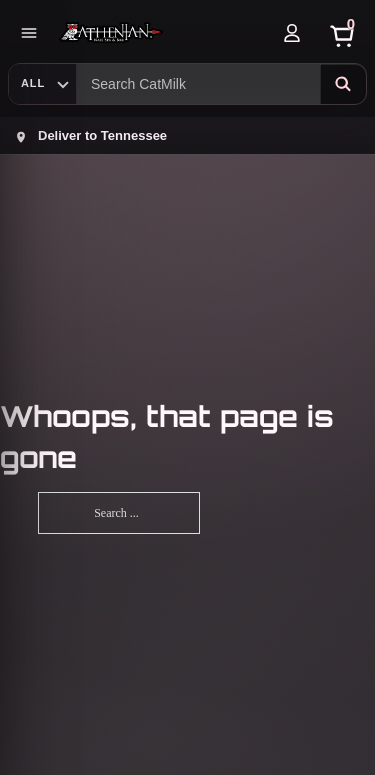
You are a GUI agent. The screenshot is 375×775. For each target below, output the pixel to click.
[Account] (292, 32)
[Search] (343, 84)
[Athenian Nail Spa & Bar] (160, 32)
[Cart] (342, 32)
